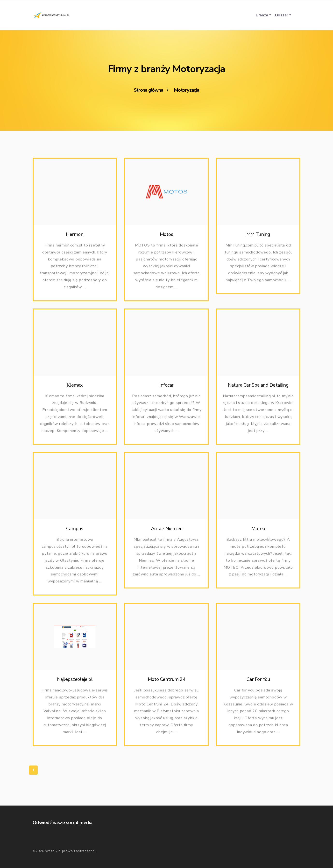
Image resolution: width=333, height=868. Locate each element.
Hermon (75, 234)
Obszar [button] (282, 15)
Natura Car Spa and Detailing (258, 387)
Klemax (75, 387)
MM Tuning (258, 234)
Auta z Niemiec (166, 534)
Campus (75, 531)
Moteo (258, 536)
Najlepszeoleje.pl (75, 688)
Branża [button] (262, 15)
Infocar (166, 387)
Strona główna (148, 90)
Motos (167, 234)
